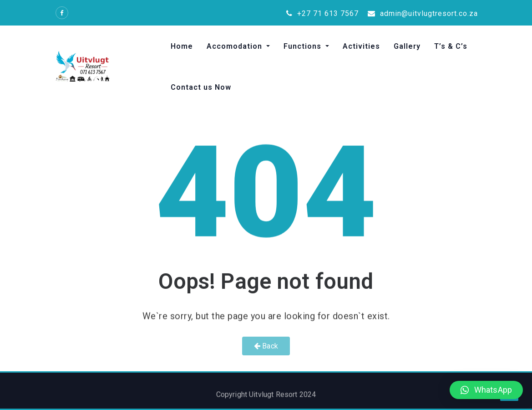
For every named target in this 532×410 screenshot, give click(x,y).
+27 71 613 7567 (322, 13)
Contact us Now (201, 87)
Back (266, 346)
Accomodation (236, 46)
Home (182, 46)
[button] (486, 390)
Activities (361, 46)
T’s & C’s (451, 46)
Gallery (407, 46)
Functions (304, 46)
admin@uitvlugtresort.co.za (423, 13)
